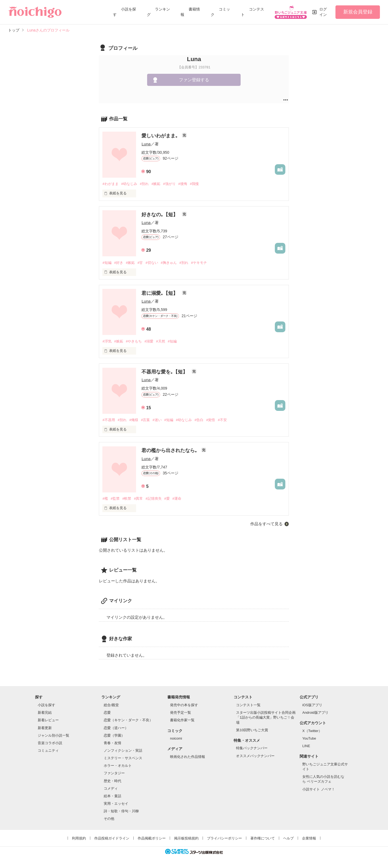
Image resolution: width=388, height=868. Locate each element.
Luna (146, 144)
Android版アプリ (315, 713)
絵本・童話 (112, 796)
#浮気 (107, 341)
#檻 (105, 498)
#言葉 (145, 420)
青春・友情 (112, 743)
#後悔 (183, 184)
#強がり (169, 184)
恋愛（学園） (114, 735)
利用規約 (79, 838)
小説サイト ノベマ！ (319, 789)
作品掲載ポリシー (152, 838)
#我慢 (194, 184)
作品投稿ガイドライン (112, 838)
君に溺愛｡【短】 (160, 293)
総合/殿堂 (111, 705)
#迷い (157, 420)
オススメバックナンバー (255, 756)
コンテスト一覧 (248, 705)
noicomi (176, 738)
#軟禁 (127, 498)
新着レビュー (48, 720)
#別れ (144, 184)
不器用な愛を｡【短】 (165, 372)
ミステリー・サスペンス (123, 758)
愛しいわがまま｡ (160, 136)
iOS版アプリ (312, 705)
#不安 (222, 420)
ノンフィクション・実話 (123, 750)
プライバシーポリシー (224, 838)
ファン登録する (194, 80)
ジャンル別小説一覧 (53, 735)
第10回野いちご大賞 (252, 730)
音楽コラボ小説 (50, 743)
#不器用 (109, 420)
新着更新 (45, 728)
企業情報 (309, 838)
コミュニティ (48, 750)
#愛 (167, 498)
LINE (306, 746)
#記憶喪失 (153, 498)
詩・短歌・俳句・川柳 (121, 811)
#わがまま (110, 184)
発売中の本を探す (184, 705)
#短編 (107, 263)
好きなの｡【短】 (160, 215)
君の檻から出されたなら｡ (170, 450)
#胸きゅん (169, 263)
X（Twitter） (312, 731)
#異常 (138, 498)
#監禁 (115, 498)
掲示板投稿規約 (186, 838)
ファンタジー (114, 773)
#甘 (140, 263)
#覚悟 (211, 420)
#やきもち (134, 341)
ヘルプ (288, 838)
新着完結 (45, 713)
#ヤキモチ (199, 263)
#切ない (152, 263)
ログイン (323, 12)
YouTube (309, 738)
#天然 (160, 341)
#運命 (177, 498)
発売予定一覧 (181, 713)
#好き (119, 263)
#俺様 (134, 420)
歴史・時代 (112, 781)
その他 (109, 819)
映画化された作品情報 (188, 757)
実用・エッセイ (116, 804)
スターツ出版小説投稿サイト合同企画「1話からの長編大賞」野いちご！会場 (266, 717)
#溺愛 (149, 341)
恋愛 (107, 713)
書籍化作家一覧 (182, 720)
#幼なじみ (129, 184)
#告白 (199, 420)
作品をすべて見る (266, 524)
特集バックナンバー (252, 748)
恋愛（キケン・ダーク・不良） (128, 720)
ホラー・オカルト (118, 766)
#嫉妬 (156, 184)
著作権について (263, 838)
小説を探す (46, 705)
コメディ (111, 788)
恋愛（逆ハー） (116, 728)
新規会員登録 (358, 12)
